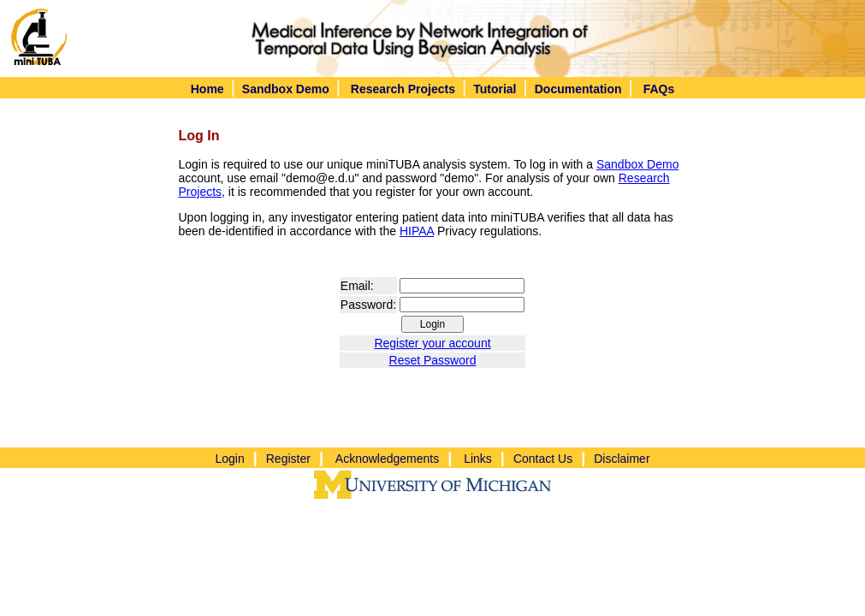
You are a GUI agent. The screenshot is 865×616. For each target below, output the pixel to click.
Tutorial (495, 89)
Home (207, 89)
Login (229, 459)
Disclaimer (622, 459)
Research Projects (403, 89)
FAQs (659, 89)
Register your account (432, 343)
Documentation (578, 89)
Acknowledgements (387, 459)
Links (478, 459)
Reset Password (433, 360)
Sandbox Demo (286, 89)
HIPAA (417, 231)
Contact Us (543, 459)
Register (288, 459)
